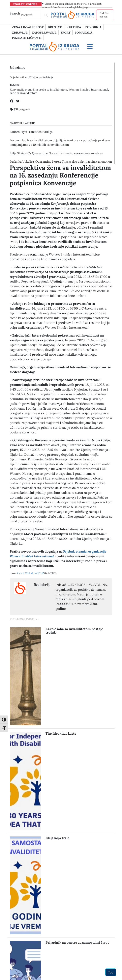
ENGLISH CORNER (25, 4)
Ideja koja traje (57, 838)
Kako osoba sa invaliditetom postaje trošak (74, 631)
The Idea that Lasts (61, 733)
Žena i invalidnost (28, 27)
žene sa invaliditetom (24, 93)
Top (111, 972)
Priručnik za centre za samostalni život (77, 942)
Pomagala (84, 32)
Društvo (55, 27)
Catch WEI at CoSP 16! (31, 573)
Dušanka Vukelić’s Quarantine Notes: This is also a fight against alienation (61, 162)
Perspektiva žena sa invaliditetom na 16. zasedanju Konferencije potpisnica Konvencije (60, 175)
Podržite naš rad (104, 15)
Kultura (74, 27)
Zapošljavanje (44, 32)
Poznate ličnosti (27, 38)
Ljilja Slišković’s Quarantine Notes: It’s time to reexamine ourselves (56, 153)
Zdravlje (20, 32)
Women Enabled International (88, 90)
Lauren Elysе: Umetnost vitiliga (31, 132)
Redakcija (48, 77)
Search (15, 13)
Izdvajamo (17, 67)
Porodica (93, 27)
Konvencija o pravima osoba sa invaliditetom (38, 90)
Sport (65, 32)
